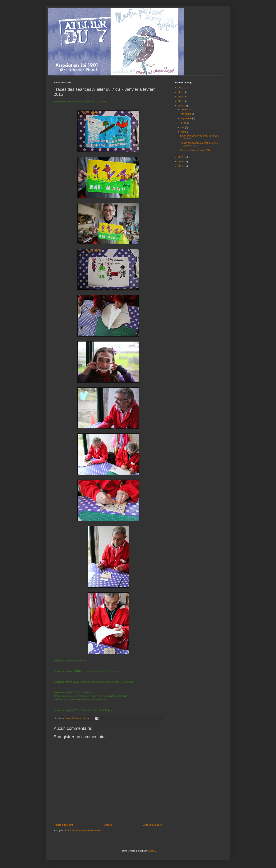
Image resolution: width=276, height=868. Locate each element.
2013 (181, 162)
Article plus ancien (153, 825)
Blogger (151, 851)
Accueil (108, 825)
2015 (181, 106)
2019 (181, 88)
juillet (184, 123)
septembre (186, 119)
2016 (181, 101)
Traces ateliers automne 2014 (195, 150)
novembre (186, 114)
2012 (181, 166)
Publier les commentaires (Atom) (85, 830)
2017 (181, 97)
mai (183, 128)
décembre (186, 110)
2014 (181, 157)
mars (184, 132)
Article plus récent (64, 825)
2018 (181, 92)
